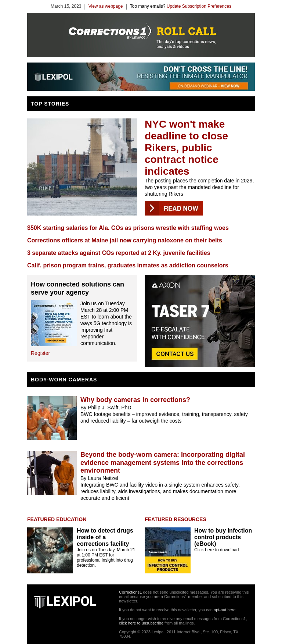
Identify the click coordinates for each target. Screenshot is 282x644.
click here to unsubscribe (141, 623)
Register (40, 353)
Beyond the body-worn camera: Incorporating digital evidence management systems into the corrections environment (163, 462)
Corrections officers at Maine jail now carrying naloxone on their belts (125, 240)
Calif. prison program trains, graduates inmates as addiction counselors (128, 265)
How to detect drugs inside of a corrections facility (105, 537)
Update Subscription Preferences (199, 6)
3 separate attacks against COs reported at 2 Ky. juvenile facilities (119, 253)
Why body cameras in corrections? (135, 400)
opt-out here (225, 610)
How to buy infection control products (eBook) (223, 537)
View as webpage (106, 6)
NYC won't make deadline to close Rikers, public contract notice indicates (186, 148)
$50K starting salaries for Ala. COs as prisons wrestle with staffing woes (128, 228)
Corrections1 (130, 592)
